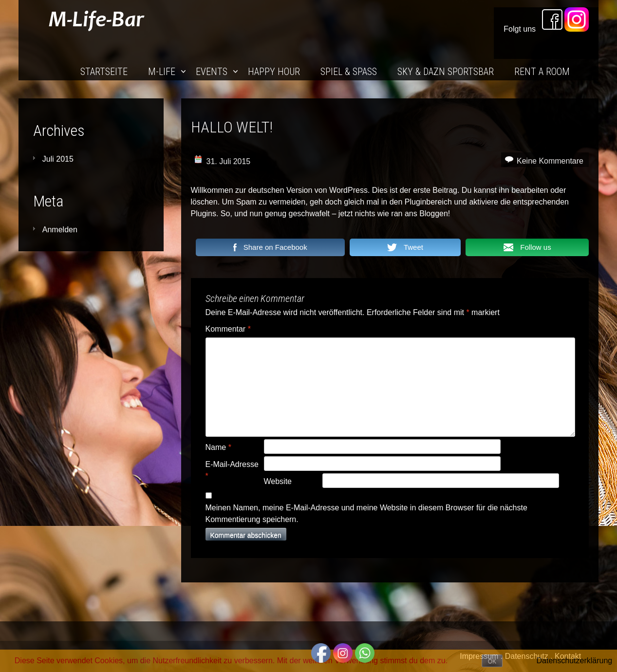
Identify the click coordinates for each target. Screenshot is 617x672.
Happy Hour (274, 72)
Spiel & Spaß (349, 72)
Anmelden (60, 230)
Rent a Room (542, 72)
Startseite (104, 72)
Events (212, 72)
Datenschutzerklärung (575, 661)
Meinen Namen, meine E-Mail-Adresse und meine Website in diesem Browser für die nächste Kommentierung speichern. (366, 513)
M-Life (162, 72)
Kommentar (228, 329)
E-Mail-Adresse (232, 470)
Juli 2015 (58, 159)
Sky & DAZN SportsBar (446, 72)
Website (278, 481)
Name (218, 447)
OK (492, 661)
